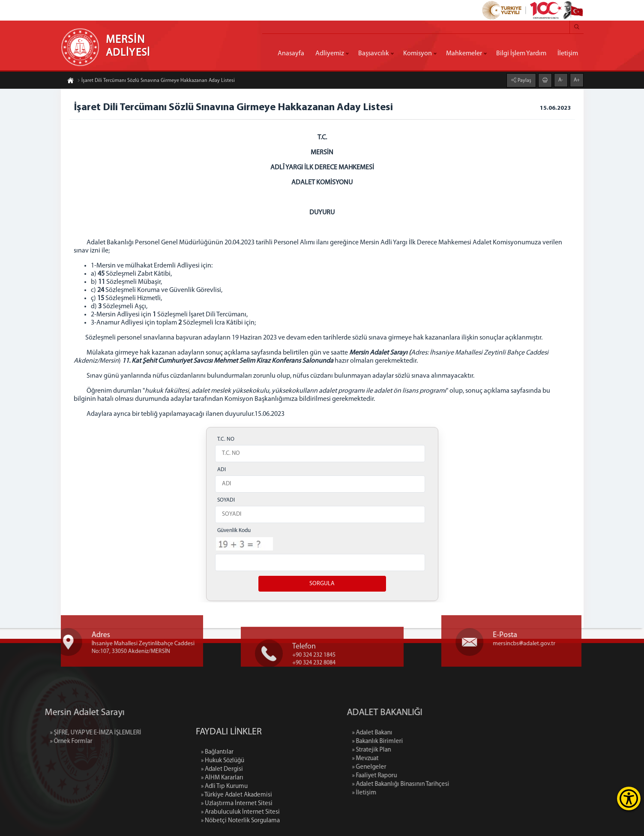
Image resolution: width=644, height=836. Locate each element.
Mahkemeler (464, 54)
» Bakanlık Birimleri (425, 741)
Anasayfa (291, 54)
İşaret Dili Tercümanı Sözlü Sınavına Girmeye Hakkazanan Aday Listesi (156, 81)
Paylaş (524, 80)
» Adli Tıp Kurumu (224, 831)
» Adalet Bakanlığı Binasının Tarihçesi (448, 784)
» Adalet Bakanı (419, 733)
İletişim (568, 54)
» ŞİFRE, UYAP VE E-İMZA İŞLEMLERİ (48, 733)
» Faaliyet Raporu (422, 776)
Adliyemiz (330, 54)
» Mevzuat (413, 759)
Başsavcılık (374, 54)
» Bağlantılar (217, 797)
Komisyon (418, 54)
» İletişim (412, 793)
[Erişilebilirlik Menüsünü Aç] (629, 798)
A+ (577, 79)
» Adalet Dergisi (222, 814)
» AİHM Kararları (222, 823)
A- (561, 79)
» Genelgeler (416, 767)
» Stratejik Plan (419, 750)
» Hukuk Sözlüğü (223, 806)
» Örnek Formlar (23, 741)
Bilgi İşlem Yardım (521, 54)
